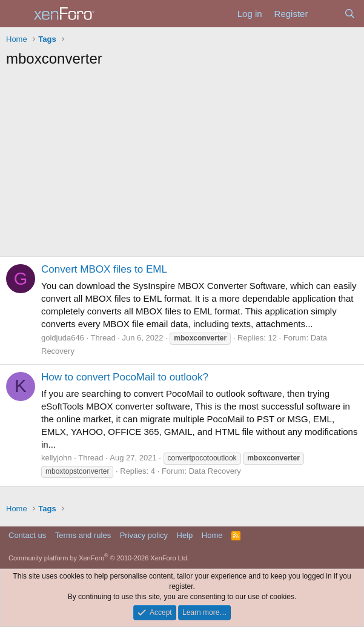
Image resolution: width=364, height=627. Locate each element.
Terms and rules (83, 535)
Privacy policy (144, 535)
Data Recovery (215, 471)
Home (212, 535)
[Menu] (17, 14)
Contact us (27, 535)
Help (185, 535)
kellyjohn (57, 458)
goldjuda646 (63, 338)
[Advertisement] (182, 165)
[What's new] (326, 14)
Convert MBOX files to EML (104, 269)
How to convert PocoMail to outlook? (125, 377)
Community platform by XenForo (99, 558)
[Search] (350, 14)
